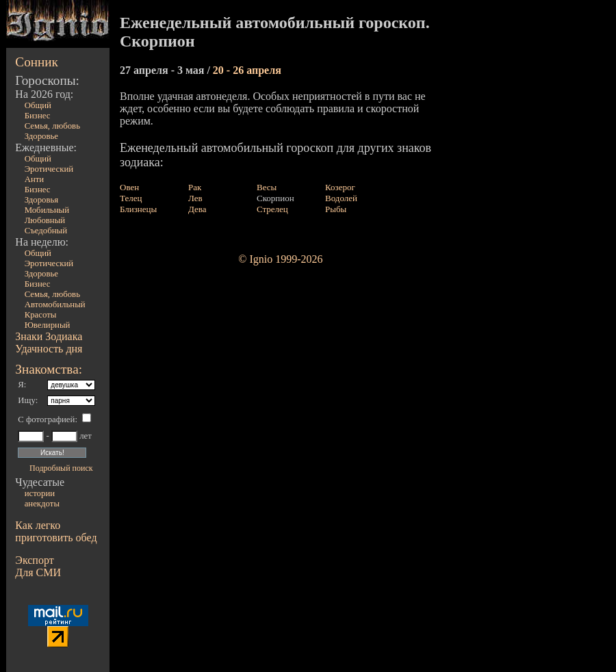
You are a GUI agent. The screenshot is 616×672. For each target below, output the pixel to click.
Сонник (37, 62)
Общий (38, 105)
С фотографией (46, 419)
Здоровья (42, 200)
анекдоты (42, 504)
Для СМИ (38, 572)
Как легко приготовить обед (56, 531)
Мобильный (47, 210)
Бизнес (38, 116)
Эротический (49, 169)
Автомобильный (55, 305)
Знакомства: (49, 369)
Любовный (45, 220)
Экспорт (34, 560)
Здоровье (41, 136)
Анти (35, 179)
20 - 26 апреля (247, 70)
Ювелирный (48, 325)
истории (40, 493)
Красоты (41, 315)
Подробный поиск (61, 468)
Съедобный (46, 231)
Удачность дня (49, 349)
